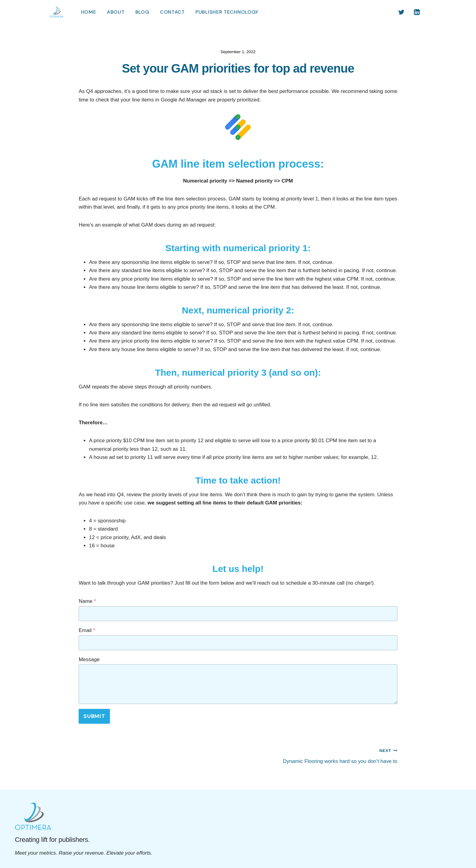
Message (89, 660)
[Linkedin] (417, 12)
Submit (94, 716)
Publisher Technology (227, 12)
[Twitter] (401, 12)
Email (87, 630)
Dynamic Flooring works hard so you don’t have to (320, 755)
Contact (172, 12)
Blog (142, 12)
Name (87, 601)
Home (89, 12)
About (116, 12)
